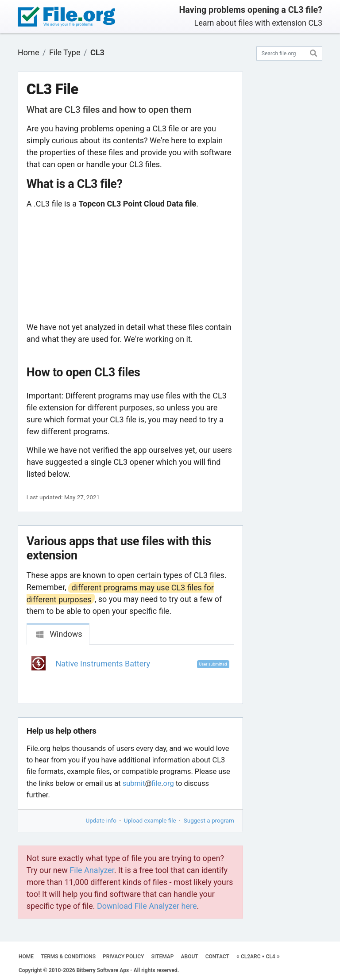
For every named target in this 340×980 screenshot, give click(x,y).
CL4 (271, 957)
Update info (101, 820)
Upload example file (150, 820)
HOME (26, 957)
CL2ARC (251, 957)
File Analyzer (92, 870)
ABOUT (190, 957)
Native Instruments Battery (103, 664)
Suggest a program (209, 820)
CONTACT (217, 957)
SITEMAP (162, 957)
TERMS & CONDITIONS (68, 957)
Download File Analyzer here (147, 906)
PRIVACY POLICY (123, 957)
